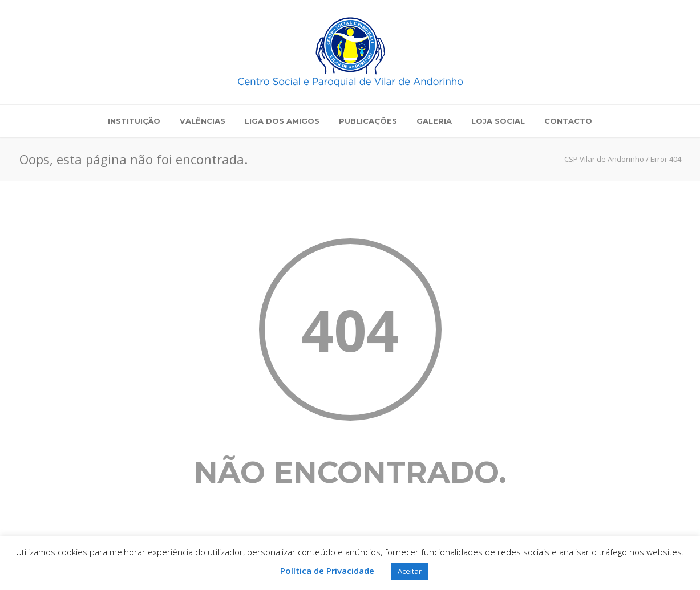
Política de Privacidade (327, 571)
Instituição (134, 121)
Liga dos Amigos (282, 121)
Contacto (568, 121)
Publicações (368, 121)
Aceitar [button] (410, 571)
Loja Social (498, 121)
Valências (203, 121)
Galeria (434, 121)
